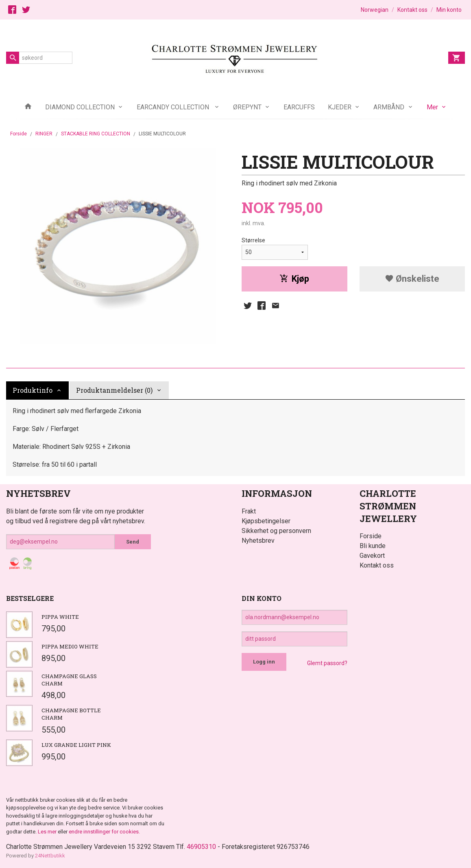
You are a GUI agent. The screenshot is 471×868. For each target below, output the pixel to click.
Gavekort (372, 556)
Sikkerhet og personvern (276, 531)
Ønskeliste (412, 279)
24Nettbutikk (50, 856)
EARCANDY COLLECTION (174, 107)
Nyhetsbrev (258, 541)
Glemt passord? (327, 663)
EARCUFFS (299, 107)
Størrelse (253, 240)
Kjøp (294, 279)
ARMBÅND (389, 107)
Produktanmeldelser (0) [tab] (114, 390)
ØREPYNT (247, 107)
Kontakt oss (377, 565)
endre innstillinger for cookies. (104, 832)
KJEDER (340, 107)
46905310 (201, 847)
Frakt (249, 511)
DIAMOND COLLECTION (80, 107)
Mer (432, 107)
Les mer (48, 832)
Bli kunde (373, 546)
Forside (19, 134)
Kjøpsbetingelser (266, 521)
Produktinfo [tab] (33, 390)
